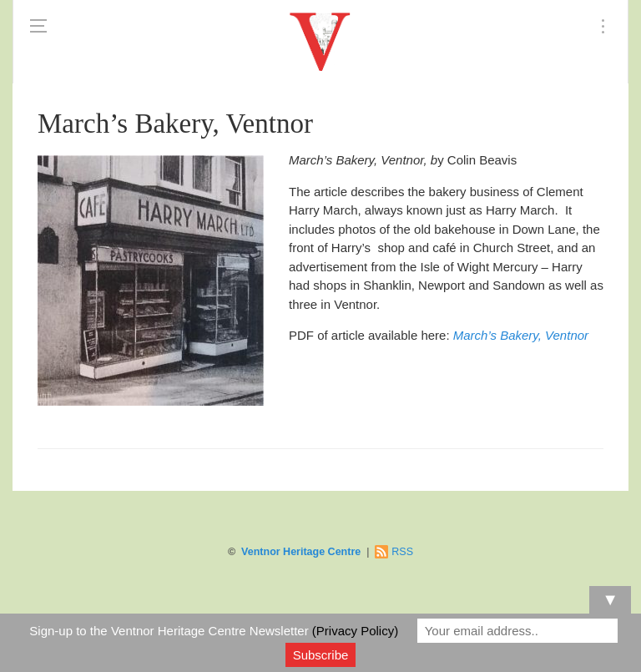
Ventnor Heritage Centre (301, 552)
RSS (402, 552)
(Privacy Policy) (355, 631)
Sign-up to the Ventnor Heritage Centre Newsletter (214, 631)
